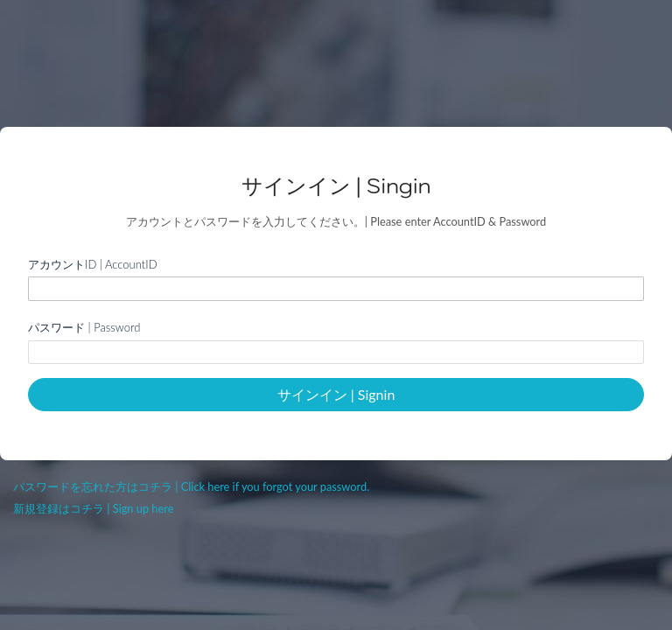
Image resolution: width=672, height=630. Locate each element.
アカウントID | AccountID (93, 264)
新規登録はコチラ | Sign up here (93, 508)
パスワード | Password (84, 327)
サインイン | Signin (336, 394)
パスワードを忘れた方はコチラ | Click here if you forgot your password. (191, 486)
